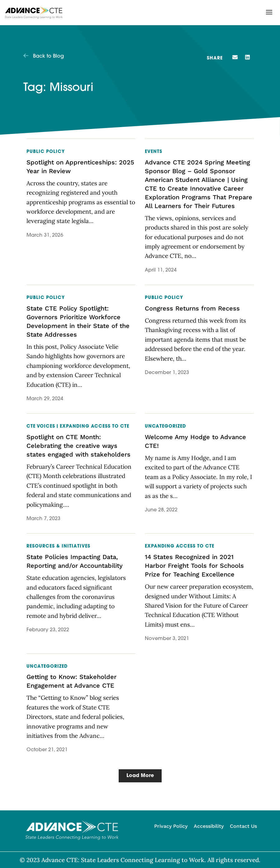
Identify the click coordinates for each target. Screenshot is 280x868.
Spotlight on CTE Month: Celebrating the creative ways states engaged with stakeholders (78, 446)
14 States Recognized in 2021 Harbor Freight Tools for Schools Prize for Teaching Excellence (194, 566)
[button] (269, 12)
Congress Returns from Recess (192, 308)
